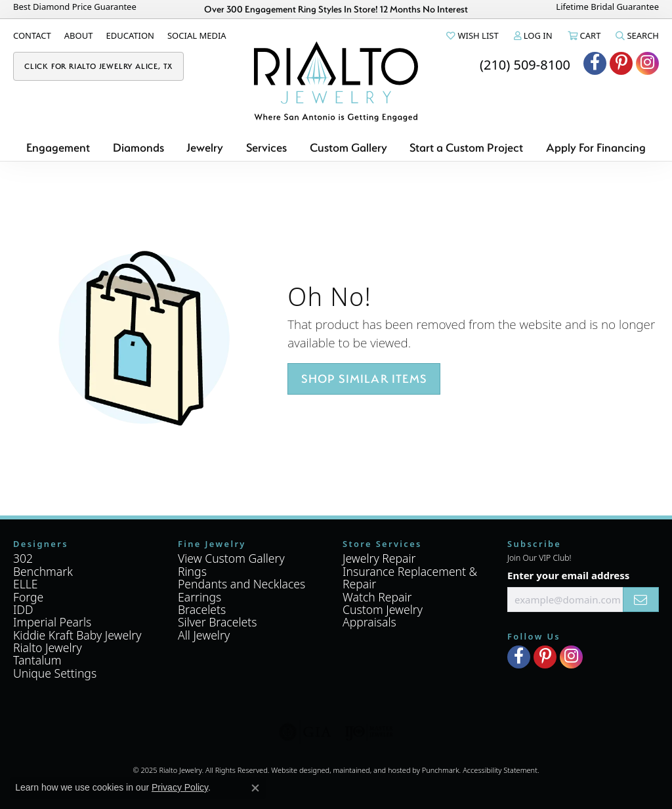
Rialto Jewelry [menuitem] (48, 647)
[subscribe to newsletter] (641, 600)
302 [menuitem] (23, 558)
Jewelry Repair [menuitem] (379, 558)
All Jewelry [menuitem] (204, 635)
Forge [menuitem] (28, 596)
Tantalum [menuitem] (37, 660)
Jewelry (205, 147)
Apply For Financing (596, 147)
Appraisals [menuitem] (369, 622)
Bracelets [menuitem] (202, 609)
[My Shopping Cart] (583, 35)
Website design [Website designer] (296, 770)
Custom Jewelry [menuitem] (383, 609)
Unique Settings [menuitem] (55, 673)
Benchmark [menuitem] (43, 571)
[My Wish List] (471, 35)
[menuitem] (305, 732)
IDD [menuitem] (23, 609)
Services (266, 147)
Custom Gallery (348, 147)
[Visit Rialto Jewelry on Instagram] (647, 63)
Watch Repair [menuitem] (377, 596)
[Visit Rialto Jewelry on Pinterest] (621, 63)
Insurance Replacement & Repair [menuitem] (410, 578)
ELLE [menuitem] (26, 584)
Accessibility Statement (500, 770)
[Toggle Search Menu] (636, 35)
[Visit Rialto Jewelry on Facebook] (595, 63)
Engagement (58, 147)
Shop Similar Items (364, 379)
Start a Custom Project (466, 147)
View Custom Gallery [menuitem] (231, 558)
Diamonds (138, 147)
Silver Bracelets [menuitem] (217, 622)
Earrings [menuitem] (199, 596)
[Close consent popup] (255, 788)
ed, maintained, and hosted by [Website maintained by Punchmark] (372, 770)
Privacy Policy (180, 787)
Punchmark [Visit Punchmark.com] (441, 770)
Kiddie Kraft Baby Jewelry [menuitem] (77, 635)
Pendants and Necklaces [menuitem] (241, 584)
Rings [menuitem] (192, 571)
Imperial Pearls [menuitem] (52, 622)
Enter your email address (568, 575)
